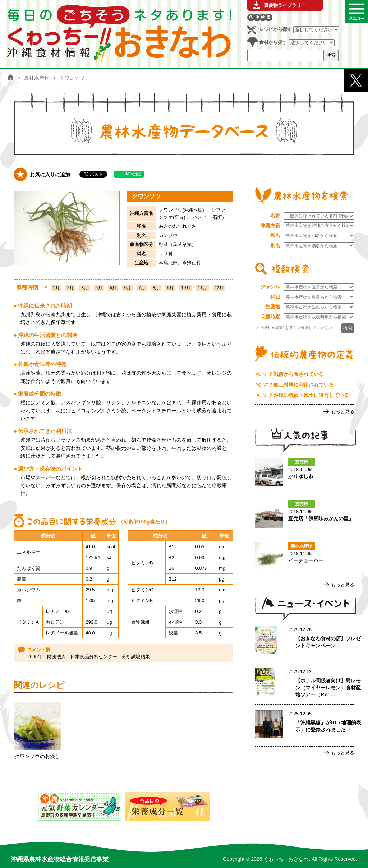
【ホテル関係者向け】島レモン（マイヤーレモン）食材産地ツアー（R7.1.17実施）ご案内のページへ (305, 683)
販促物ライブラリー (285, 5)
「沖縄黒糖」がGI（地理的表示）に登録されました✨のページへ (305, 725)
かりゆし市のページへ (305, 473)
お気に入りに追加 (50, 175)
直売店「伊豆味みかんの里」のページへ (305, 515)
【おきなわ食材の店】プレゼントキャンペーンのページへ (305, 641)
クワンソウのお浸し (37, 756)
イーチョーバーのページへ (305, 557)
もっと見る (343, 412)
